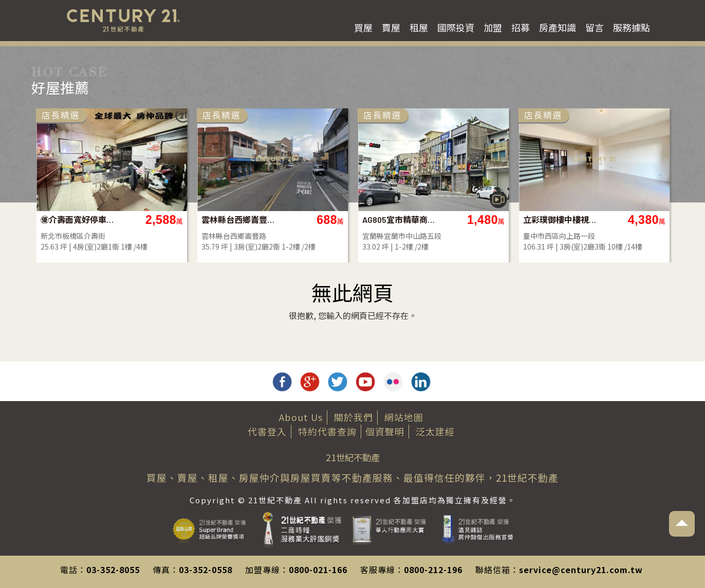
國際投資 (456, 27)
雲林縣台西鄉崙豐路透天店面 (239, 220)
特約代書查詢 (327, 431)
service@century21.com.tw (581, 570)
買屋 (363, 27)
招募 (521, 27)
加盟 (493, 27)
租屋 (419, 27)
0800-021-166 (318, 570)
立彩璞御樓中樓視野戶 (560, 220)
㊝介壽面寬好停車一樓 (78, 220)
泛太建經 (435, 431)
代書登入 (267, 431)
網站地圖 (404, 417)
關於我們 (354, 417)
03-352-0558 (206, 570)
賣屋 (391, 27)
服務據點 (632, 27)
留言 (595, 27)
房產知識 (558, 27)
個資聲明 (385, 431)
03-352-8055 (113, 570)
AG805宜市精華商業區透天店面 (400, 220)
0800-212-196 (433, 570)
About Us (301, 417)
